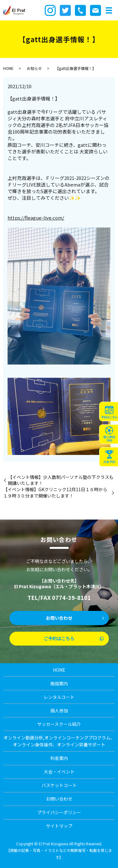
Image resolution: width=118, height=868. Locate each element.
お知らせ (34, 68)
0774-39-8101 (71, 597)
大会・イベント (59, 772)
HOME (8, 68)
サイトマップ (59, 826)
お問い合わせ (59, 618)
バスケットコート (59, 785)
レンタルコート (59, 697)
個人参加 (59, 710)
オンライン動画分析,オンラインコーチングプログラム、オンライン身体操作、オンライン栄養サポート (59, 741)
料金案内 (59, 758)
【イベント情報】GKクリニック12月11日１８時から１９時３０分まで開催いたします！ (55, 493)
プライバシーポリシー (59, 812)
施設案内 (59, 683)
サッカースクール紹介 (59, 724)
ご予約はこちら (59, 638)
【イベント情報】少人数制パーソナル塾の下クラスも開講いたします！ (61, 480)
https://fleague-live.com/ (36, 218)
